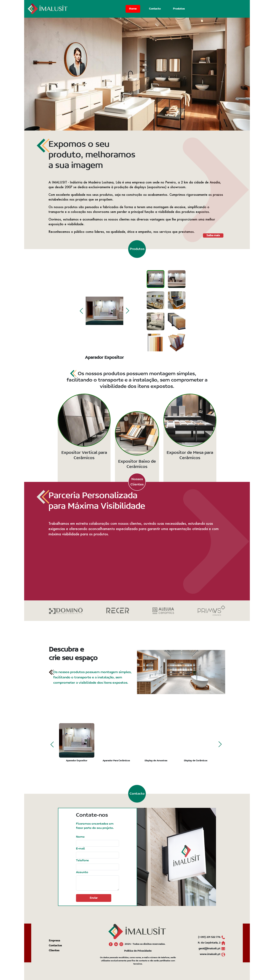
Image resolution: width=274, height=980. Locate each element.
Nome (80, 837)
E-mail (80, 849)
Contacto (155, 9)
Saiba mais (213, 235)
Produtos (179, 9)
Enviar (94, 898)
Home (133, 9)
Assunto (82, 872)
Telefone (82, 861)
